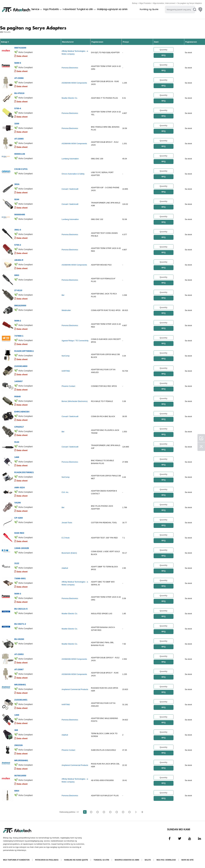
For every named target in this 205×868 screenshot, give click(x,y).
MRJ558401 (20, 685)
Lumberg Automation (70, 159)
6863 (17, 275)
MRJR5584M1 (21, 760)
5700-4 (18, 108)
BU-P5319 (19, 93)
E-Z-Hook (66, 538)
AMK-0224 (20, 487)
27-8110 (18, 290)
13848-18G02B (22, 548)
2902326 (18, 745)
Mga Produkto (145, 3)
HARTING (66, 371)
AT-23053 (19, 654)
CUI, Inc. (65, 492)
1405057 (18, 381)
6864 (17, 791)
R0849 (17, 396)
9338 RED (19, 533)
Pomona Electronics (70, 68)
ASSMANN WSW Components (74, 83)
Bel (63, 295)
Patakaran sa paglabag (47, 860)
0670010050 (20, 776)
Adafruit (65, 568)
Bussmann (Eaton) (69, 553)
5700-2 (18, 245)
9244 (17, 199)
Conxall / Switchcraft (70, 189)
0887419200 (20, 48)
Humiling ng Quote (149, 10)
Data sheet (22, 56)
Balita (148, 860)
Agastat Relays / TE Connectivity (75, 341)
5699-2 (18, 321)
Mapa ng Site (187, 860)
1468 (17, 457)
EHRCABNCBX (22, 412)
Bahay (135, 3)
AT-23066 (19, 78)
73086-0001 (20, 578)
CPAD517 (19, 427)
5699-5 (18, 63)
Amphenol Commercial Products (75, 689)
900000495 (20, 214)
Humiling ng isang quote (76, 860)
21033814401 (21, 700)
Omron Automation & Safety (73, 174)
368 (16, 730)
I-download (69, 9)
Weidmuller (66, 310)
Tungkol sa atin (85, 9)
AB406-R (19, 260)
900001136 (20, 154)
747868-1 (19, 336)
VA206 (18, 503)
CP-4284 (19, 518)
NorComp (66, 356)
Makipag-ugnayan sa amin (112, 9)
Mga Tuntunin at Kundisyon (16, 860)
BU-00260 (19, 639)
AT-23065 (19, 139)
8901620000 (20, 305)
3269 (17, 124)
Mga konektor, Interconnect (164, 3)
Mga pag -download (166, 860)
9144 (17, 442)
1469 (17, 715)
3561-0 (18, 230)
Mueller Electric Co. (70, 98)
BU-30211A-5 (21, 609)
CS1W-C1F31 (21, 169)
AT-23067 (19, 669)
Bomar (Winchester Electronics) (75, 401)
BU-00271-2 (20, 624)
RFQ (164, 55)
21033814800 (21, 366)
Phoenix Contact (68, 386)
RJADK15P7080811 (24, 351)
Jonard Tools (67, 523)
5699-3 (18, 594)
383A (17, 184)
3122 (17, 563)
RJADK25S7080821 (24, 472)
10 (130, 812)
